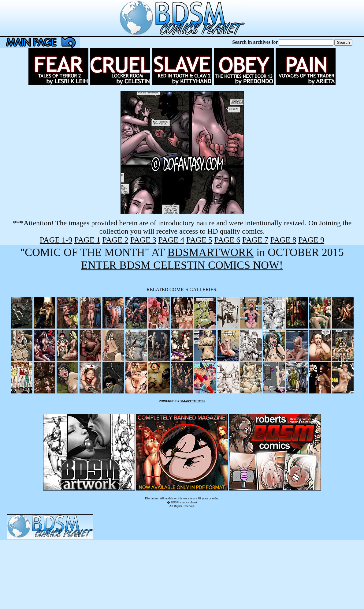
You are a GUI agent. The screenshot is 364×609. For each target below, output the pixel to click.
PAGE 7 (255, 240)
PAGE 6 (227, 240)
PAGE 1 (87, 240)
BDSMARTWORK (210, 252)
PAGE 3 (143, 240)
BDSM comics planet (184, 502)
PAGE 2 (115, 240)
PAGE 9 (311, 240)
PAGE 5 (199, 240)
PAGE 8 (283, 240)
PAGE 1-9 (56, 240)
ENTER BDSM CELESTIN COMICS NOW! (182, 265)
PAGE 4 (171, 240)
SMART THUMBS (193, 401)
